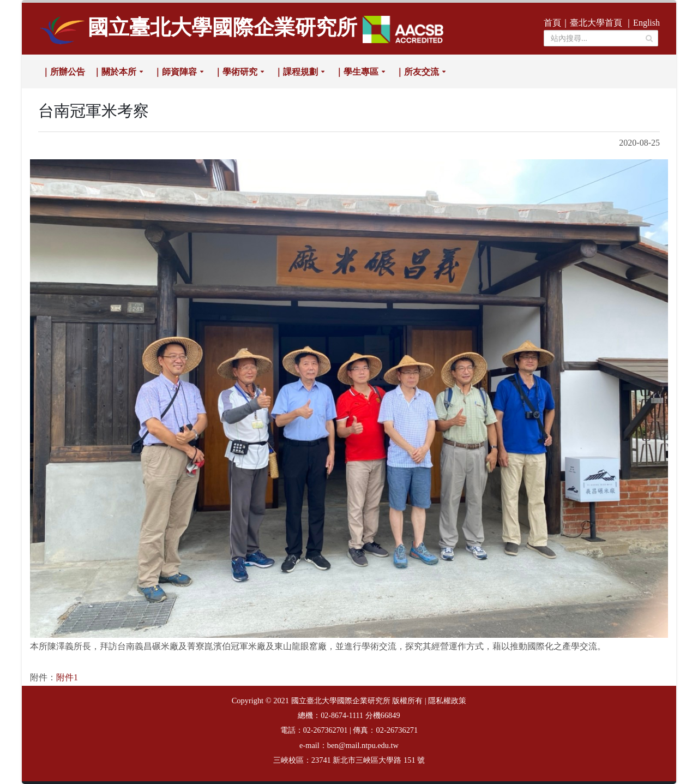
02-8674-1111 (342, 716)
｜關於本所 (115, 72)
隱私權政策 (447, 701)
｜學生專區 (357, 72)
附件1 (67, 677)
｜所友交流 (417, 72)
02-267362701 (326, 730)
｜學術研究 (236, 72)
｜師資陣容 (175, 72)
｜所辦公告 (63, 72)
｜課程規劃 (296, 72)
